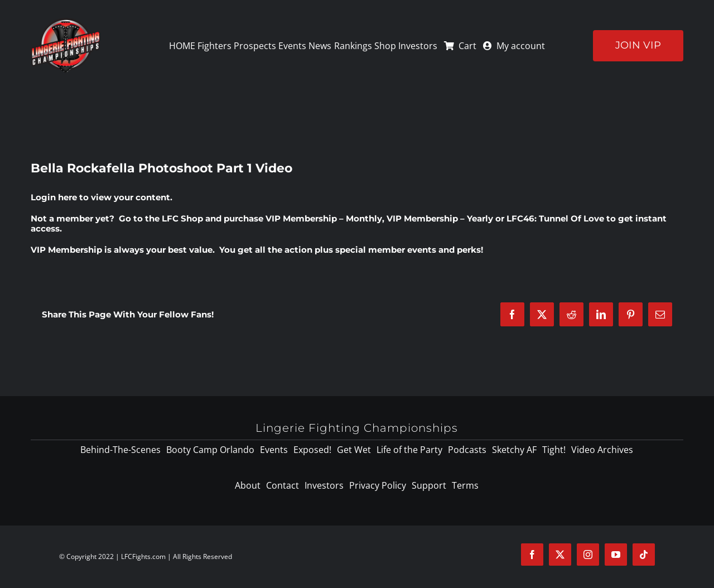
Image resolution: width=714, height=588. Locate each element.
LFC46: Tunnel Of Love (555, 218)
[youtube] (616, 555)
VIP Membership (66, 250)
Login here (54, 197)
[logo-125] (66, 22)
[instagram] (588, 555)
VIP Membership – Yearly (440, 218)
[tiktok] (644, 555)
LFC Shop (182, 218)
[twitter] (560, 555)
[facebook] (532, 555)
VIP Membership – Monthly (324, 218)
